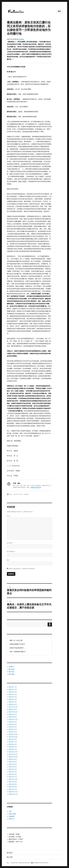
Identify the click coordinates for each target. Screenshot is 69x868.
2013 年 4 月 (13, 744)
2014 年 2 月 (13, 732)
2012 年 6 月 (13, 764)
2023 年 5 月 (13, 692)
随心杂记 (11, 672)
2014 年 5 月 (13, 727)
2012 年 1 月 (13, 777)
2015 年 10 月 (13, 712)
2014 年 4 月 (13, 729)
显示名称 (10, 543)
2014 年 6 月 (13, 724)
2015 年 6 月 (13, 717)
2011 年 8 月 (13, 784)
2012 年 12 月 (13, 752)
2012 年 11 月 (13, 754)
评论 (9, 516)
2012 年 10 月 (13, 757)
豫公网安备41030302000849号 (40, 863)
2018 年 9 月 (13, 704)
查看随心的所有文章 (36, 487)
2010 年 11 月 (13, 794)
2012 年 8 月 (13, 762)
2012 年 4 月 (13, 769)
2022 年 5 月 (13, 697)
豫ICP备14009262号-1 (25, 863)
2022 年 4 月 (13, 699)
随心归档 (10, 857)
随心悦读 (11, 669)
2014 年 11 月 (13, 719)
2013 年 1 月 (13, 749)
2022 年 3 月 (13, 702)
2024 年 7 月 (13, 687)
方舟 (10, 811)
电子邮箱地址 (11, 552)
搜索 (50, 624)
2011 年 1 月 (13, 789)
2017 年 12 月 (13, 707)
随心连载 (11, 674)
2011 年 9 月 (13, 782)
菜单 (59, 11)
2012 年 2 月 (13, 774)
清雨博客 (11, 816)
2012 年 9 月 (13, 759)
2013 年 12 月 (13, 734)
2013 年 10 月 (13, 737)
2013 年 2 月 (13, 747)
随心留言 (10, 853)
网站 (8, 560)
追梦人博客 (12, 814)
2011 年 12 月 (13, 779)
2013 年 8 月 (13, 739)
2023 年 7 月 (13, 689)
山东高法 (21, 39)
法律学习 (27, 494)
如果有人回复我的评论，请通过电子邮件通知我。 (21, 569)
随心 (11, 494)
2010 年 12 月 (13, 792)
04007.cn (12, 819)
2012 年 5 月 (13, 767)
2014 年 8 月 (13, 722)
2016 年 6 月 (13, 709)
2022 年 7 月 (13, 694)
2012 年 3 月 (13, 772)
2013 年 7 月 (13, 742)
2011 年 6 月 (13, 787)
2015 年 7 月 (13, 714)
